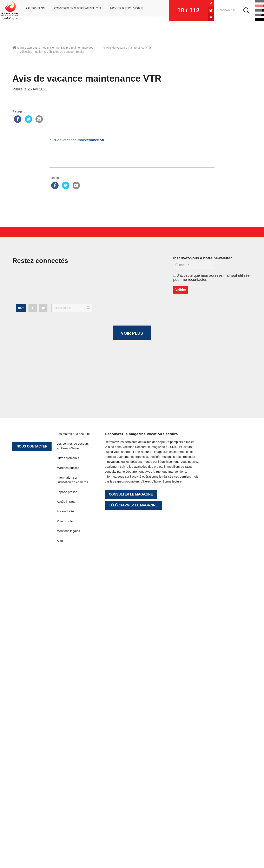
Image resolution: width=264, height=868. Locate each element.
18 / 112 (171, 10)
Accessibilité (65, 758)
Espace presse (67, 738)
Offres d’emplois (68, 704)
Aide (60, 787)
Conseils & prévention (77, 10)
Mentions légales (68, 777)
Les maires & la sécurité (73, 680)
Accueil (14, 47)
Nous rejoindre (127, 10)
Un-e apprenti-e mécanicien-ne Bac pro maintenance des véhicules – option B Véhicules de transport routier (57, 50)
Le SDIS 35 (34, 10)
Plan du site (65, 767)
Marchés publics (68, 714)
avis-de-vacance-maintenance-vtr (77, 140)
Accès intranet (67, 748)
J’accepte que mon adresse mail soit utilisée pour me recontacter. (211, 278)
